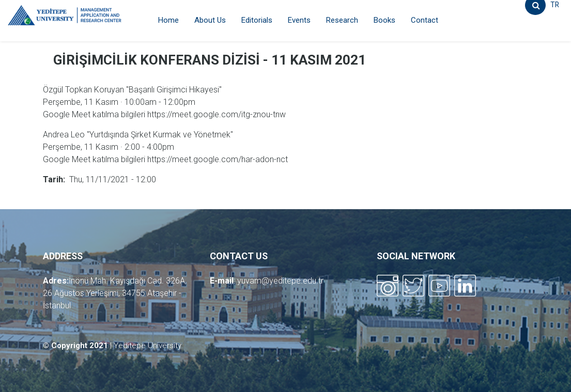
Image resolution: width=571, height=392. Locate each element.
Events (299, 20)
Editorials (257, 20)
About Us (210, 20)
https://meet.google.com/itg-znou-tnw (217, 114)
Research (342, 20)
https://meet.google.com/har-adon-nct (218, 159)
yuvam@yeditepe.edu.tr (280, 281)
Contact (425, 20)
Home (168, 20)
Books (384, 20)
